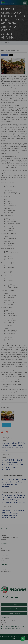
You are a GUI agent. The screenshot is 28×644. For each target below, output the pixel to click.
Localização (4, 570)
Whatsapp (18, 55)
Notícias (8, 43)
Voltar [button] (6, 425)
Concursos (4, 547)
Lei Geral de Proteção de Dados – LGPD (10, 537)
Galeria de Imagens (6, 558)
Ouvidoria (3, 549)
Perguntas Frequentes (6, 571)
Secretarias (4, 539)
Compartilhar (5, 55)
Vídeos (3, 560)
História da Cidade (5, 532)
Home (3, 43)
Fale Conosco (4, 568)
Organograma (4, 534)
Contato (14, 605)
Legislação (4, 536)
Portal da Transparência (7, 551)
